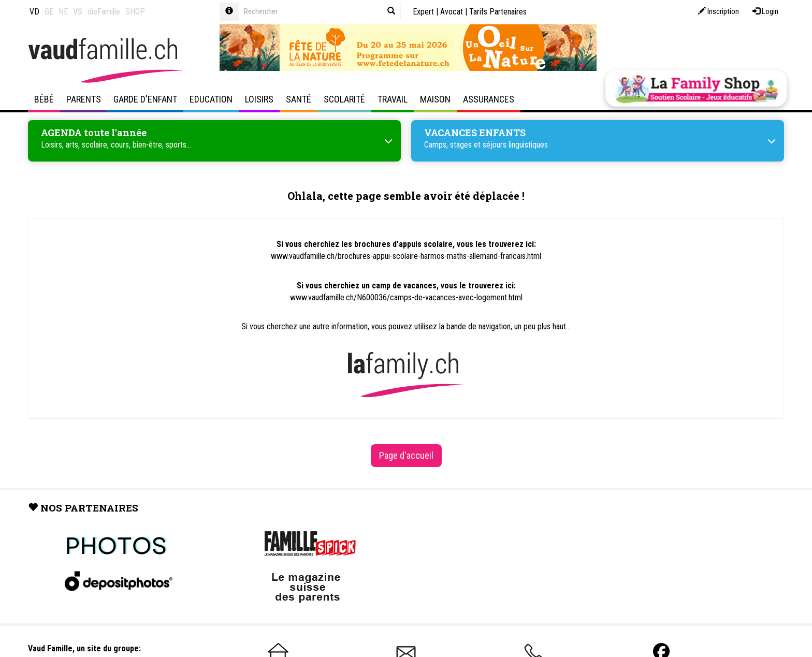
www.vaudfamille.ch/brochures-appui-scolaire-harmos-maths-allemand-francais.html (406, 256)
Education (211, 99)
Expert (423, 12)
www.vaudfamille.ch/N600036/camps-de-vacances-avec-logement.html (406, 297)
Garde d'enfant (145, 99)
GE (49, 12)
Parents (84, 99)
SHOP (135, 12)
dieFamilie (104, 12)
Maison (435, 99)
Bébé (44, 99)
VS (78, 12)
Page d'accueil (406, 455)
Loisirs (259, 99)
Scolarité (344, 99)
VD (34, 12)
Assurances (489, 99)
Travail (393, 99)
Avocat (452, 12)
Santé (299, 99)
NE (63, 12)
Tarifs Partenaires (498, 12)
